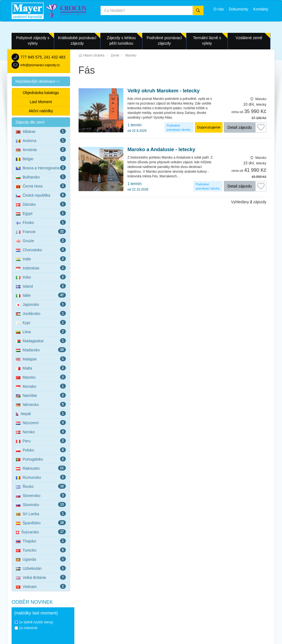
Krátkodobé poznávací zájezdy (77, 41)
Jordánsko (41, 313)
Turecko (41, 550)
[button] (41, 81)
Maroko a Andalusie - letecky (161, 150)
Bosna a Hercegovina (41, 168)
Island (41, 286)
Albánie (41, 131)
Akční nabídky (41, 111)
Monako (41, 386)
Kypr (41, 322)
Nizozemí (41, 423)
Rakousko (41, 468)
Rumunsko (41, 477)
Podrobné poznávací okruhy (179, 128)
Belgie (41, 159)
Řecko (41, 486)
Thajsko (41, 541)
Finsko (41, 222)
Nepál (41, 413)
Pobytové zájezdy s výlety (33, 41)
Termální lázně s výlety (207, 41)
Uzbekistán (41, 568)
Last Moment (41, 102)
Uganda (41, 559)
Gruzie (41, 241)
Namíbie (41, 395)
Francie (41, 231)
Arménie (41, 149)
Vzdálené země (249, 38)
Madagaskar (41, 341)
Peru (41, 441)
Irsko (41, 277)
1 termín (137, 128)
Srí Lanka (41, 514)
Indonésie (41, 268)
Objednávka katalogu (41, 93)
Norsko (41, 432)
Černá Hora (41, 186)
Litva (41, 332)
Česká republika (41, 195)
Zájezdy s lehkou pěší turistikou (121, 41)
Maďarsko (41, 350)
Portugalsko (41, 459)
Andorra (41, 140)
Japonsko (41, 304)
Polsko (41, 450)
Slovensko (41, 495)
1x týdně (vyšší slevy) (34, 622)
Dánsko (41, 204)
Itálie (41, 295)
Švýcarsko (41, 532)
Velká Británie (41, 577)
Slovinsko (41, 504)
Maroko (41, 377)
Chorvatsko (41, 250)
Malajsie (41, 359)
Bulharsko (41, 177)
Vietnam (41, 586)
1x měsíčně (26, 628)
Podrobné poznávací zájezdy (164, 41)
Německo (41, 404)
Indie (41, 259)
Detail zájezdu (240, 127)
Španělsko (41, 523)
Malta (41, 368)
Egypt (41, 213)
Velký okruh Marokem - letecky (164, 91)
